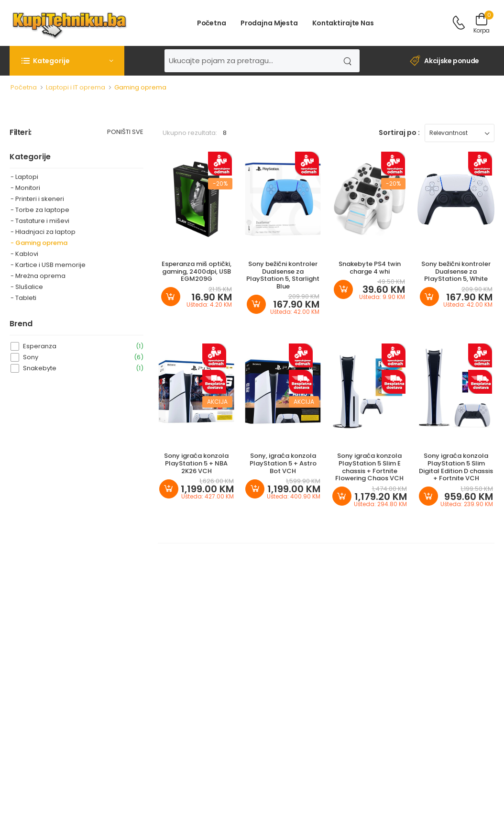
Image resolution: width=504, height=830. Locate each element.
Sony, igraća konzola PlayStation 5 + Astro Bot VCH (283, 463)
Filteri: (21, 133)
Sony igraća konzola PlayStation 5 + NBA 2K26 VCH (196, 463)
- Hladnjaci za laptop (43, 232)
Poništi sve (125, 133)
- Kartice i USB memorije (48, 265)
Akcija (217, 402)
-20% (220, 183)
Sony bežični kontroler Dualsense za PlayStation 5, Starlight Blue (283, 275)
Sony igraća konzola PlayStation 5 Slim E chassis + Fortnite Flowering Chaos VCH (369, 467)
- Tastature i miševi (40, 221)
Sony (83, 357)
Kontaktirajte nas (343, 23)
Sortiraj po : (399, 133)
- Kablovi (24, 254)
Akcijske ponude (444, 61)
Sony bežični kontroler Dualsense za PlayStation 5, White (456, 271)
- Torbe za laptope (40, 210)
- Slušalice (27, 287)
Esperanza (83, 346)
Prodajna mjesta (269, 23)
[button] (67, 61)
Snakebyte (83, 368)
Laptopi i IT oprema (76, 87)
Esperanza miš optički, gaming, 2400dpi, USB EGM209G (197, 271)
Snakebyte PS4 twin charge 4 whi (370, 268)
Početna (212, 23)
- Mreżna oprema (38, 276)
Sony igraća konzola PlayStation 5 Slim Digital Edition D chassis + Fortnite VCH (456, 467)
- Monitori (25, 188)
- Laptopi (24, 177)
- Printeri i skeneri (37, 199)
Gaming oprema (140, 87)
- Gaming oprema (39, 243)
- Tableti (23, 298)
